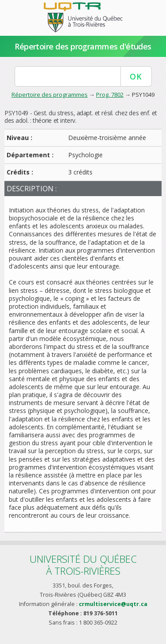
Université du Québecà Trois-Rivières (83, 565)
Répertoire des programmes (50, 95)
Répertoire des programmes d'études (83, 46)
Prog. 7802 (110, 95)
